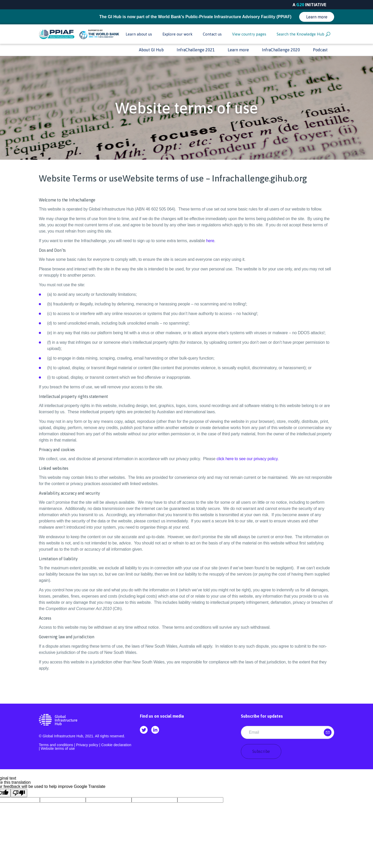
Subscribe (261, 751)
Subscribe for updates (262, 716)
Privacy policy (87, 745)
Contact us (212, 34)
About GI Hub (151, 50)
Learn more (317, 17)
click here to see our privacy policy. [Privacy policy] (248, 459)
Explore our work (177, 34)
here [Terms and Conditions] (210, 241)
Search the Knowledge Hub (303, 34)
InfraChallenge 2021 (196, 50)
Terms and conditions (56, 745)
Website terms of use (58, 748)
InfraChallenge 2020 (281, 50)
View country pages (249, 34)
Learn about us (139, 34)
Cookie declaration (116, 745)
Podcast (320, 50)
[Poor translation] (19, 793)
